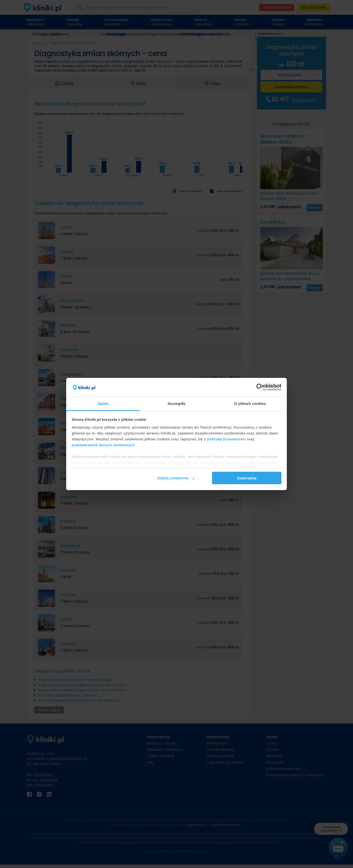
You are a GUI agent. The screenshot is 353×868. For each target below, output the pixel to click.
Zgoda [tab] (103, 403)
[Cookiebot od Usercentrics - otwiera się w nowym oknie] (260, 387)
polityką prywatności (226, 439)
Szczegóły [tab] (176, 403)
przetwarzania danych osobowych (103, 445)
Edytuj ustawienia (176, 478)
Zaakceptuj (247, 478)
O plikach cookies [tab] (250, 403)
